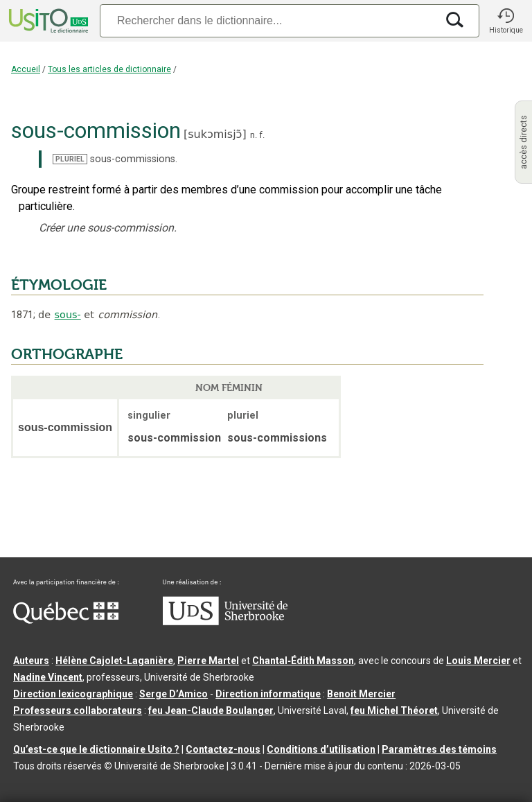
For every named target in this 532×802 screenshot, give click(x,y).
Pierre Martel (208, 661)
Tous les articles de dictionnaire (109, 69)
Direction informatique (268, 694)
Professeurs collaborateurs (78, 711)
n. (254, 135)
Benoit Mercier (361, 694)
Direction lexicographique (73, 694)
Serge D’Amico (174, 694)
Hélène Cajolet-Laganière (114, 661)
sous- (68, 315)
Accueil (26, 69)
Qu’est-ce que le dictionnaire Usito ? (96, 749)
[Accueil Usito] (47, 21)
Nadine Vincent (48, 677)
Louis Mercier (478, 661)
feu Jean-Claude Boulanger (211, 711)
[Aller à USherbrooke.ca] (225, 622)
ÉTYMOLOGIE (59, 285)
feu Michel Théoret (394, 711)
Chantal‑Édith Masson (303, 661)
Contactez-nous (223, 749)
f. (262, 135)
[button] (506, 21)
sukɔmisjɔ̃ (215, 134)
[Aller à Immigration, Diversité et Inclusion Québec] (66, 620)
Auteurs (31, 661)
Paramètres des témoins (439, 749)
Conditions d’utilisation (321, 749)
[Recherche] (268, 20)
